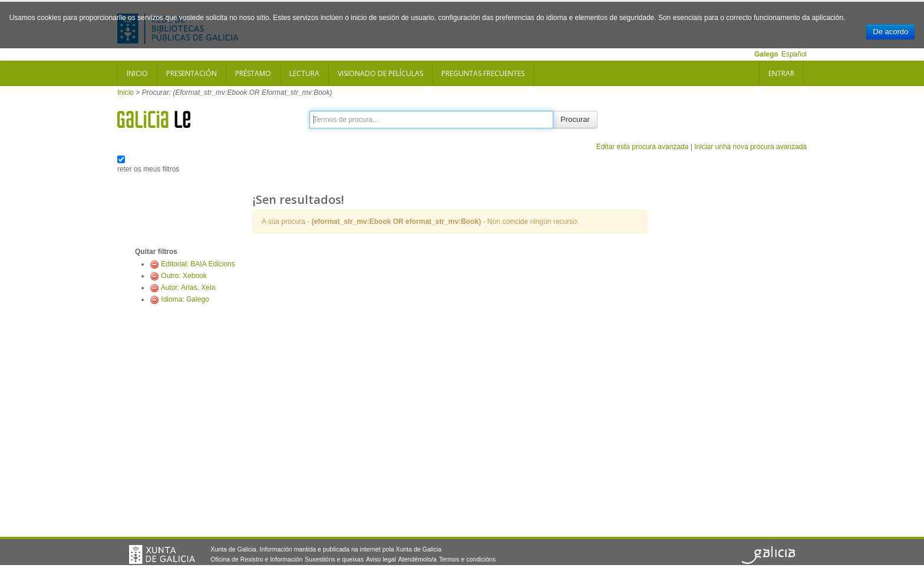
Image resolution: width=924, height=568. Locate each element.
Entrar (781, 73)
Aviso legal (381, 559)
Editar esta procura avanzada (643, 147)
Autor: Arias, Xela (188, 288)
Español (794, 54)
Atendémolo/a (418, 559)
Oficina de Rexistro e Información (256, 559)
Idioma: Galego (185, 299)
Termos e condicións (467, 559)
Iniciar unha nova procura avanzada (750, 147)
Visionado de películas (380, 73)
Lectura (304, 73)
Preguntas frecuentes (483, 73)
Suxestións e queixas (334, 559)
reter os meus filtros (148, 169)
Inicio (137, 73)
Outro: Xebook (184, 276)
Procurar (575, 119)
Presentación (192, 73)
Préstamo (253, 73)
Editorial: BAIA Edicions (198, 264)
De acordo (890, 32)
